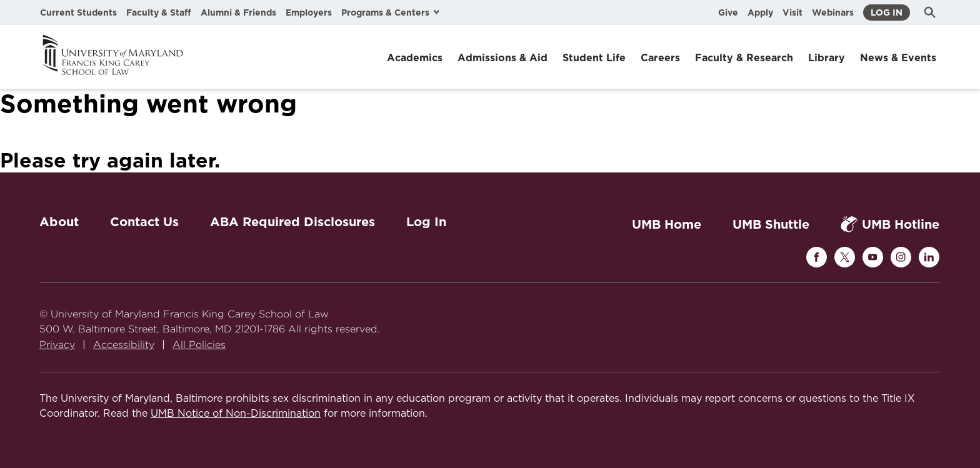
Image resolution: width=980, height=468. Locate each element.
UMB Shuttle (771, 224)
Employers (309, 12)
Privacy (57, 345)
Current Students (78, 12)
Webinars (833, 12)
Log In (887, 12)
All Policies (199, 345)
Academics (415, 58)
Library (827, 58)
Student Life (594, 58)
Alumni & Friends (238, 12)
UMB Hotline (890, 224)
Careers (660, 58)
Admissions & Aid (502, 58)
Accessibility (124, 345)
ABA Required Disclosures (292, 222)
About (59, 222)
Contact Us (144, 222)
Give (728, 12)
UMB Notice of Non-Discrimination (236, 414)
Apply (760, 12)
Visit (792, 12)
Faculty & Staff (159, 12)
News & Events (898, 58)
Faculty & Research (744, 58)
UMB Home (667, 224)
